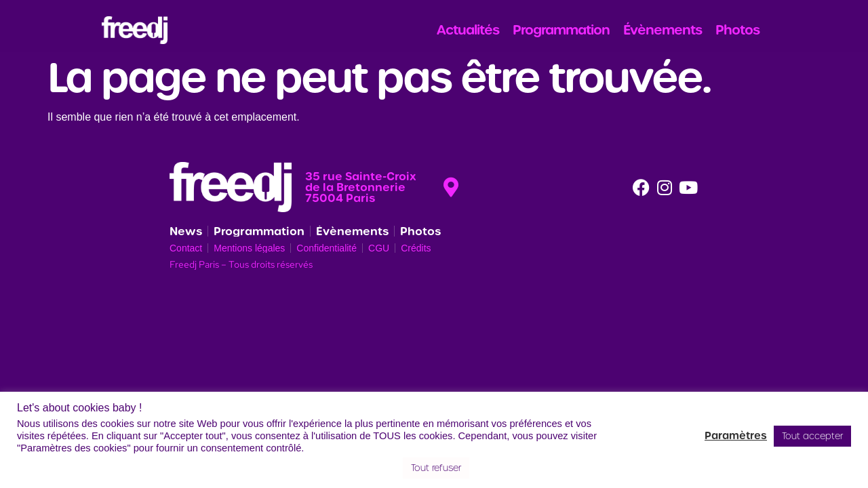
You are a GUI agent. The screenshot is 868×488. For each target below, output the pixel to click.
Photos (737, 30)
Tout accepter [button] (812, 436)
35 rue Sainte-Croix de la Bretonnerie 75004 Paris (361, 187)
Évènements (663, 30)
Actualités (468, 30)
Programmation (561, 30)
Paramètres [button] (736, 436)
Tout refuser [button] (436, 468)
